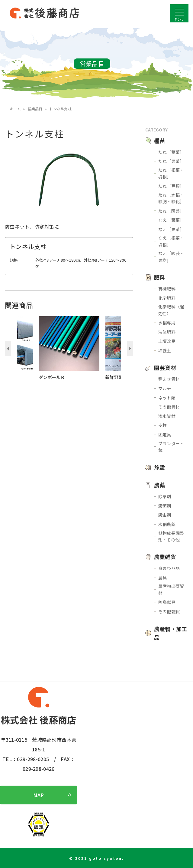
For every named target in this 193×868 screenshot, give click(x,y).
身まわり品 (169, 568)
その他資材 (169, 407)
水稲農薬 (167, 524)
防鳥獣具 (167, 602)
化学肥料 (167, 298)
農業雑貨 (165, 557)
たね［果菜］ (171, 161)
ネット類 (167, 398)
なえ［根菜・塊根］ (171, 241)
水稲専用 (167, 323)
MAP (39, 795)
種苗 (160, 141)
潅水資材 (167, 416)
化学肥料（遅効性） (171, 310)
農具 (163, 578)
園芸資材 (165, 368)
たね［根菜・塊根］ (171, 173)
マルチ (165, 388)
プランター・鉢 (171, 447)
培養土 (165, 350)
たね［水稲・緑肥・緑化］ (171, 198)
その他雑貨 (169, 611)
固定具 (165, 435)
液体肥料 (167, 332)
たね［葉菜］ (171, 152)
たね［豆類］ (171, 186)
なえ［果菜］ (171, 229)
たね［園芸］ (171, 211)
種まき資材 (169, 379)
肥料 (160, 277)
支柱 (163, 425)
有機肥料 (167, 289)
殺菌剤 (165, 506)
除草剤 (165, 496)
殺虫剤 (165, 515)
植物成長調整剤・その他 (171, 536)
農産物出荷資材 (171, 589)
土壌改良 (167, 341)
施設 (160, 467)
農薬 (160, 485)
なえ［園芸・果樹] (171, 257)
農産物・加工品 (171, 633)
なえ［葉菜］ (171, 220)
